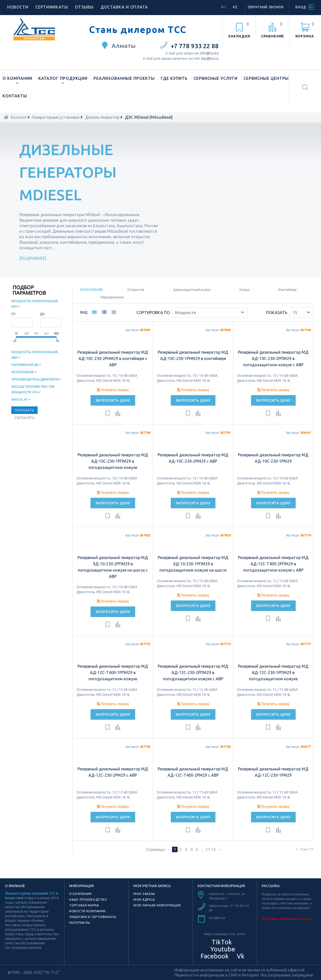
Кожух (245, 290)
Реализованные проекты (124, 78)
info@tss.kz (209, 53)
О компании (17, 78)
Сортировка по (153, 313)
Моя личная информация (157, 905)
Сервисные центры (266, 78)
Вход (301, 7)
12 (213, 849)
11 (208, 849)
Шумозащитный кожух (192, 290)
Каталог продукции (63, 78)
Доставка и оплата (124, 7)
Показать (277, 313)
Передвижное (112, 297)
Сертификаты (52, 7)
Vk (240, 956)
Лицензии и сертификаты (93, 917)
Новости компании (87, 911)
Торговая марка (84, 905)
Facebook (214, 956)
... (203, 849)
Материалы (79, 923)
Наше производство (88, 900)
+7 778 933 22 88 (195, 46)
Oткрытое (136, 290)
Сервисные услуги (216, 78)
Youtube (222, 949)
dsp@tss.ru (210, 58)
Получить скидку (113, 390)
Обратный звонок (266, 7)
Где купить (174, 78)
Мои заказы (144, 894)
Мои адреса (144, 900)
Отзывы (84, 7)
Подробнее (33, 258)
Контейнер (288, 290)
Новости (18, 7)
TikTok (222, 942)
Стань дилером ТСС (138, 30)
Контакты (15, 96)
